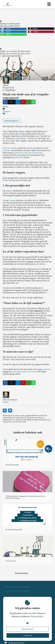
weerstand (46, 369)
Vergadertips (10, 90)
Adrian (6, 85)
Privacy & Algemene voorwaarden (17, 587)
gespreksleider (20, 138)
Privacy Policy (37, 616)
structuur (7, 150)
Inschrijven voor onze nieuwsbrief (17, 591)
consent (13, 200)
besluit (19, 157)
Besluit (6, 180)
